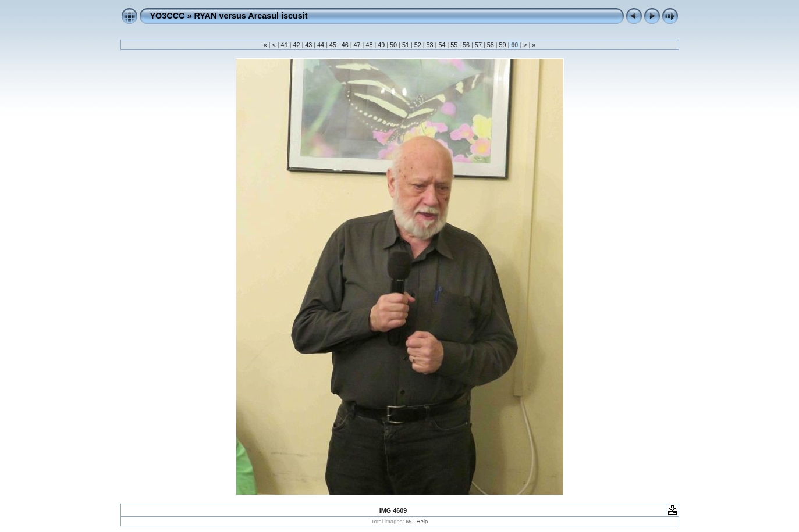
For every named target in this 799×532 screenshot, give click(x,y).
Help (422, 521)
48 (369, 45)
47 (357, 45)
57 (478, 45)
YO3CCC (168, 16)
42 (296, 45)
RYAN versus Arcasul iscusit (251, 16)
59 (503, 45)
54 (442, 45)
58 (491, 45)
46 (345, 45)
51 (406, 45)
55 (454, 45)
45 (333, 45)
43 (308, 45)
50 (393, 45)
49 (381, 45)
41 (285, 45)
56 (466, 45)
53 (430, 45)
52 (418, 45)
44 (321, 45)
